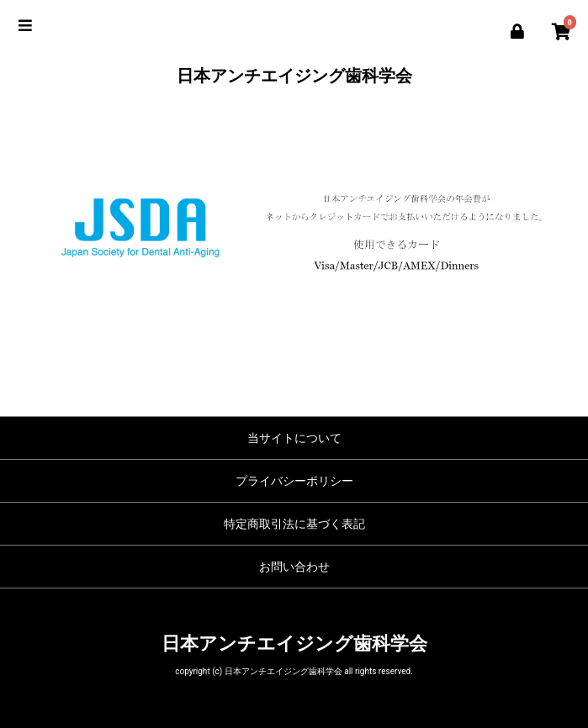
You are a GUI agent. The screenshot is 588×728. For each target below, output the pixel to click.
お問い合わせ (294, 567)
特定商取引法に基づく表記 (294, 524)
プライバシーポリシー (294, 481)
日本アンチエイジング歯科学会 (294, 76)
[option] (294, 228)
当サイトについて (294, 438)
